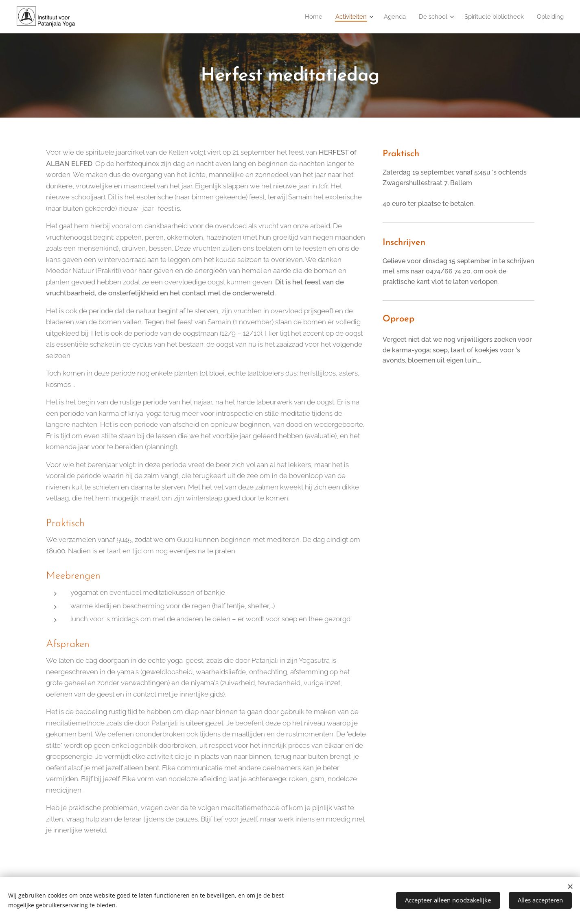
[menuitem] (306, 17)
